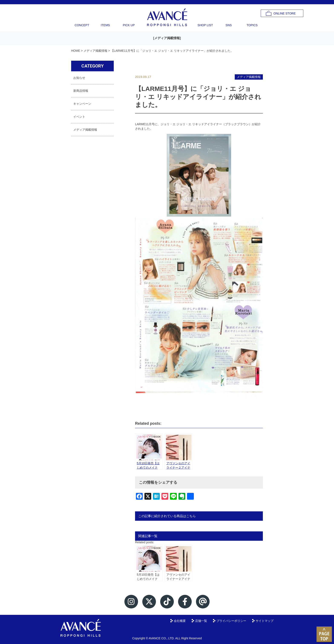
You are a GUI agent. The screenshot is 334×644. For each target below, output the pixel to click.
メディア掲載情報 (167, 38)
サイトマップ (265, 621)
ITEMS (105, 25)
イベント (79, 117)
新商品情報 (81, 91)
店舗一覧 (201, 621)
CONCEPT (82, 25)
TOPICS (252, 25)
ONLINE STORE (285, 13)
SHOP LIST (205, 25)
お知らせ (79, 78)
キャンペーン (82, 104)
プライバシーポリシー (231, 621)
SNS (229, 25)
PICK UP (129, 25)
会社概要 (180, 621)
